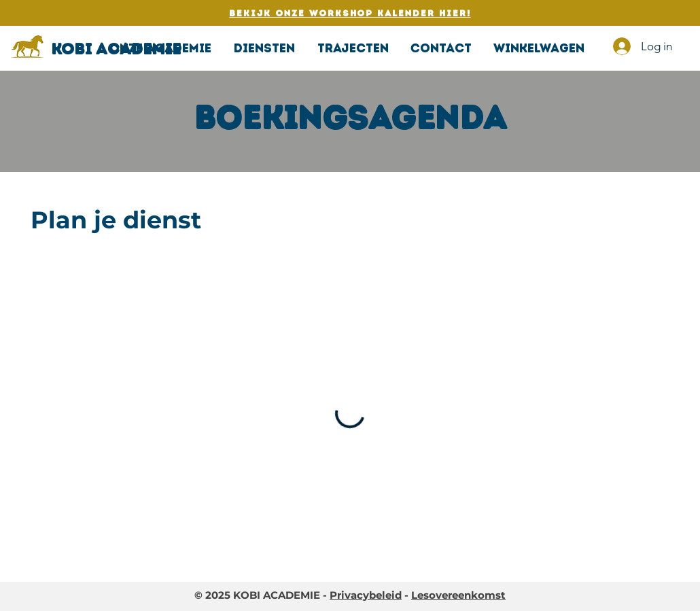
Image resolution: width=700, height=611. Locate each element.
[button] (264, 48)
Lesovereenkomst (458, 595)
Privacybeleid (366, 595)
